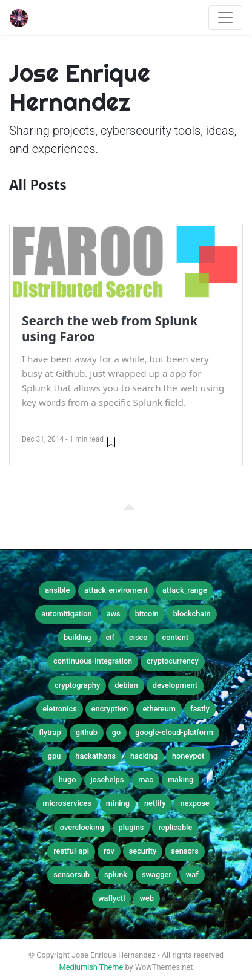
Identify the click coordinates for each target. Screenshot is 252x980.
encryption (110, 709)
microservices (67, 803)
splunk (116, 874)
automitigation (66, 614)
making (181, 779)
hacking (144, 756)
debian (126, 685)
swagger (157, 874)
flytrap (50, 732)
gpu (55, 756)
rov (109, 851)
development (175, 685)
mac (146, 779)
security (143, 851)
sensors (185, 851)
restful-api (71, 851)
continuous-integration (93, 661)
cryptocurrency (173, 661)
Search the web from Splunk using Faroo (110, 328)
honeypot (188, 756)
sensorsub (71, 874)
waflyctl (111, 898)
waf (192, 874)
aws (114, 614)
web (147, 898)
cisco (138, 637)
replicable (175, 827)
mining (118, 803)
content (175, 637)
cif (110, 637)
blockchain (192, 614)
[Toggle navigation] (225, 18)
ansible (57, 590)
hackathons (95, 756)
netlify (155, 803)
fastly (200, 709)
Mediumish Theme (91, 967)
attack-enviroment (116, 590)
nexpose (194, 803)
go (117, 732)
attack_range (185, 590)
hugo (68, 779)
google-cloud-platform (174, 732)
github (87, 732)
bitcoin (147, 614)
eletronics (60, 709)
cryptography (77, 685)
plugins (131, 827)
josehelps (107, 779)
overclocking (82, 827)
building (78, 637)
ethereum (159, 709)
